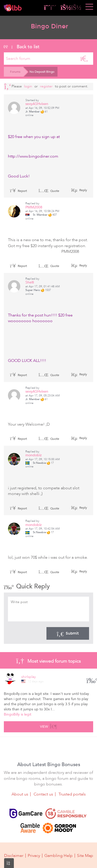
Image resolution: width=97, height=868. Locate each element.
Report (18, 191)
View (48, 726)
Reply (83, 190)
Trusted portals (72, 794)
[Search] (84, 59)
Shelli (30, 282)
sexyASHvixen (37, 104)
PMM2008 (34, 207)
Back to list (22, 47)
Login (28, 86)
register (46, 86)
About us (20, 794)
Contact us (43, 794)
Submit (68, 633)
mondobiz (33, 455)
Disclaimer (14, 856)
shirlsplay (28, 677)
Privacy (34, 856)
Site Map (85, 856)
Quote (49, 191)
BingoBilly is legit (18, 714)
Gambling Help (59, 856)
